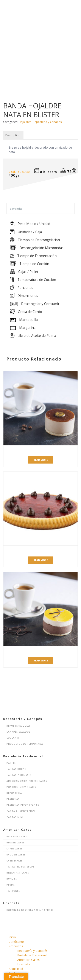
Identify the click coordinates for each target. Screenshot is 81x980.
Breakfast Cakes (18, 873)
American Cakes (28, 960)
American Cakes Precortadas (27, 781)
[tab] (13, 135)
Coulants (13, 738)
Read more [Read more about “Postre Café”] (41, 460)
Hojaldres (25, 122)
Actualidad (16, 969)
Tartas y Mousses (19, 775)
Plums (11, 885)
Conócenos (17, 942)
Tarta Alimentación (21, 811)
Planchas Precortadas (23, 805)
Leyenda (16, 209)
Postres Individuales (21, 787)
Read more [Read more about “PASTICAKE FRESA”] (41, 560)
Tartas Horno (17, 769)
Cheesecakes (15, 861)
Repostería (14, 793)
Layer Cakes (14, 849)
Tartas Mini (15, 817)
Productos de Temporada (25, 744)
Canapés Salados (18, 732)
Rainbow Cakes (17, 837)
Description (13, 135)
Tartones (13, 891)
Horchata (24, 964)
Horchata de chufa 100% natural (30, 910)
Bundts (12, 879)
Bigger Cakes (15, 843)
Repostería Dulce (19, 726)
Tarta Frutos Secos (20, 867)
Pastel (11, 763)
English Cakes (16, 855)
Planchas (13, 799)
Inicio (12, 937)
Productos (16, 946)
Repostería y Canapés (47, 122)
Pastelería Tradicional (32, 955)
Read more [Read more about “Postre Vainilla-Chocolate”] (41, 660)
